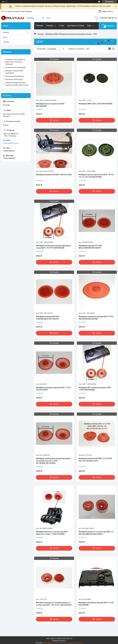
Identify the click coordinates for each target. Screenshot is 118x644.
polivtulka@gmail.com (11, 143)
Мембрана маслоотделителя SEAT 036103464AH (50, 105)
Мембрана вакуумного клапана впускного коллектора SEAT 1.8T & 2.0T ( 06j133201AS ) (54, 604)
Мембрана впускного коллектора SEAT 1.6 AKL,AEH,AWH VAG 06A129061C (96, 533)
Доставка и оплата (76, 26)
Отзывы (6, 42)
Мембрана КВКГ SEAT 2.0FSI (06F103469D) (96, 104)
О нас (62, 26)
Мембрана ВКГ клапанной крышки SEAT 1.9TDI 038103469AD (95, 389)
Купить (56, 120)
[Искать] (43, 18)
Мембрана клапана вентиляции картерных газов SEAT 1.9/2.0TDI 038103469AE (53, 247)
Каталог (50, 26)
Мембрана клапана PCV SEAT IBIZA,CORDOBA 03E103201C (91, 247)
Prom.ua (69, 638)
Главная (39, 26)
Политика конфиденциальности (72, 643)
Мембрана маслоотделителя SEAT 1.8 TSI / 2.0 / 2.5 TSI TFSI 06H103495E (96, 176)
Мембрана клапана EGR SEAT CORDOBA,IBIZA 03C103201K (48, 318)
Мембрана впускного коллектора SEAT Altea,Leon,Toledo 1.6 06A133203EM (52, 533)
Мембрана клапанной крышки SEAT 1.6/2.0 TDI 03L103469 (53, 389)
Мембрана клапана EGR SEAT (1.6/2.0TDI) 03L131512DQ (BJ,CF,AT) (95, 460)
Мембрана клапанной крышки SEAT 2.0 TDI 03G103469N (96, 604)
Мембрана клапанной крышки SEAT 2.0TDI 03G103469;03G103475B (96, 318)
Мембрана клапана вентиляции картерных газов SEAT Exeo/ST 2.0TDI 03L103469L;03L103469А (53, 461)
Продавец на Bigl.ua (59, 641)
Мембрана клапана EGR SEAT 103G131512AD (54, 175)
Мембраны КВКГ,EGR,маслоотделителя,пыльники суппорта (69, 34)
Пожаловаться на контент (51, 643)
